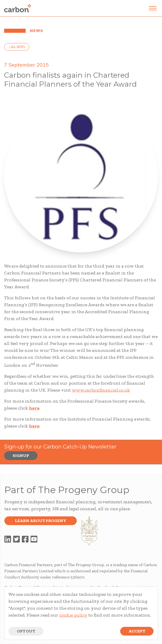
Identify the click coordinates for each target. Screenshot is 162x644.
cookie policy (73, 615)
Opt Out (26, 631)
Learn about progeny (41, 521)
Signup (21, 456)
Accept (137, 631)
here (34, 408)
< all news (17, 47)
